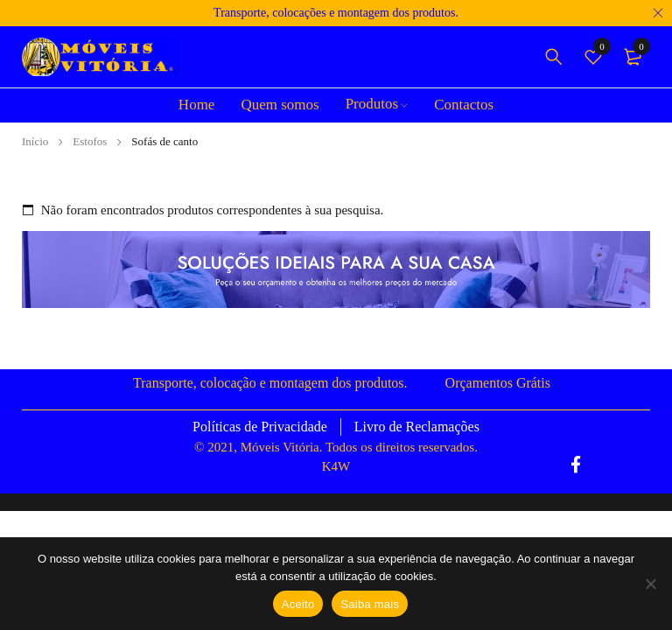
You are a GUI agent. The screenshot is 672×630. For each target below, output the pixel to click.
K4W (336, 466)
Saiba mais (370, 604)
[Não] (650, 584)
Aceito (298, 604)
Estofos (90, 141)
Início (35, 141)
